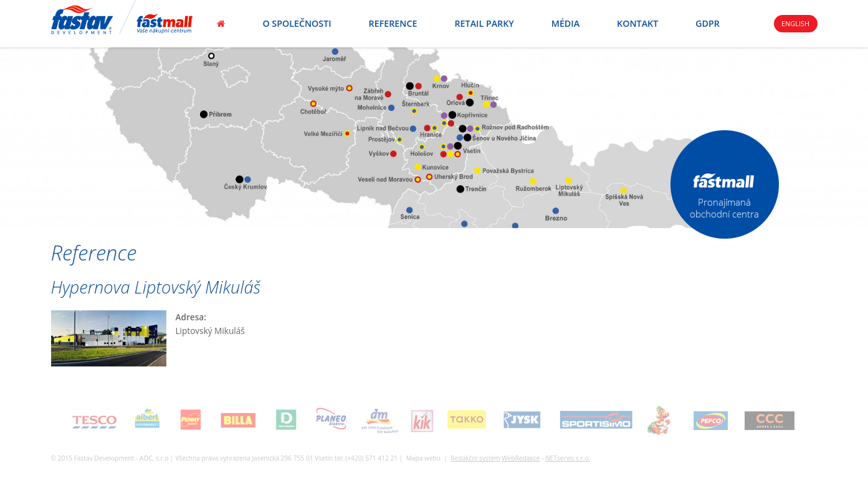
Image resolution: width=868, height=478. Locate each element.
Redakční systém (475, 458)
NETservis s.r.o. (568, 458)
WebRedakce (521, 458)
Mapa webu (423, 458)
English (795, 23)
